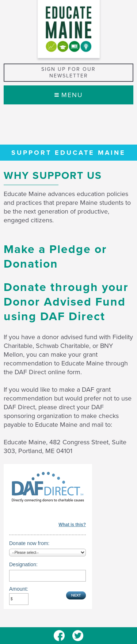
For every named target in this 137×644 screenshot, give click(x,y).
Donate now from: (29, 543)
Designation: (23, 564)
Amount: (19, 589)
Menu (69, 95)
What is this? (72, 525)
